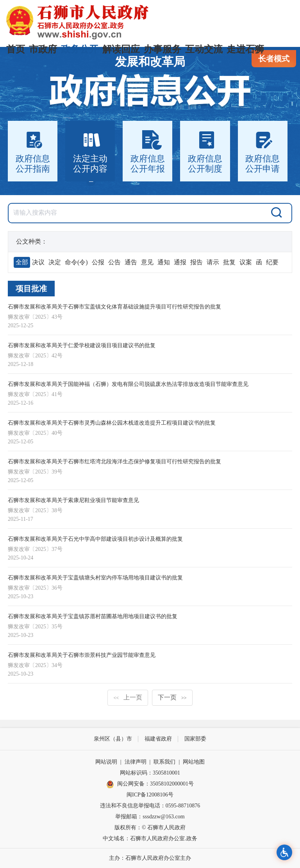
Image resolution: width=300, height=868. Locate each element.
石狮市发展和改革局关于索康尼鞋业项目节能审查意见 (73, 500)
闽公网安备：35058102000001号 (150, 784)
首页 (16, 49)
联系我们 (164, 762)
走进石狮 (245, 49)
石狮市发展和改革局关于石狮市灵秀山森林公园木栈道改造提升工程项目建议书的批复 (112, 423)
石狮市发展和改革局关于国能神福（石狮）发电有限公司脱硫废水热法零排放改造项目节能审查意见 (128, 384)
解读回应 (121, 49)
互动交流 (204, 49)
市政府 (43, 49)
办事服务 (162, 49)
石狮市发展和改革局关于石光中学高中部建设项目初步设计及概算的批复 (95, 539)
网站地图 (194, 762)
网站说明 (106, 762)
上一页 (128, 697)
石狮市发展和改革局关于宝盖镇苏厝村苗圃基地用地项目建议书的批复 (93, 616)
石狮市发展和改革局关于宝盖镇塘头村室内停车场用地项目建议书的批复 (95, 578)
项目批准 (31, 289)
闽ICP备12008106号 (150, 795)
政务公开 (80, 49)
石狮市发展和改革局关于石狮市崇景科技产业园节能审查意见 (82, 655)
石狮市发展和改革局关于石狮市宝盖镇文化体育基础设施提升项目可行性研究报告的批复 (114, 307)
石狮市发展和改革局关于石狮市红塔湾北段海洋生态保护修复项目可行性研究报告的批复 (114, 462)
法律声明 (136, 762)
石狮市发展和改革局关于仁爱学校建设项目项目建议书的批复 (82, 345)
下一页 (172, 697)
